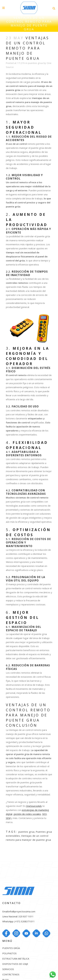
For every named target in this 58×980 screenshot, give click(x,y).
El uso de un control (16, 144)
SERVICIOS (8, 969)
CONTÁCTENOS (11, 974)
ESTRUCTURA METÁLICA (16, 959)
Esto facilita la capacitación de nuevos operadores (28, 426)
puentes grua (35, 63)
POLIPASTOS (9, 953)
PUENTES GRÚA (11, 948)
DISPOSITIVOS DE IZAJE (15, 964)
